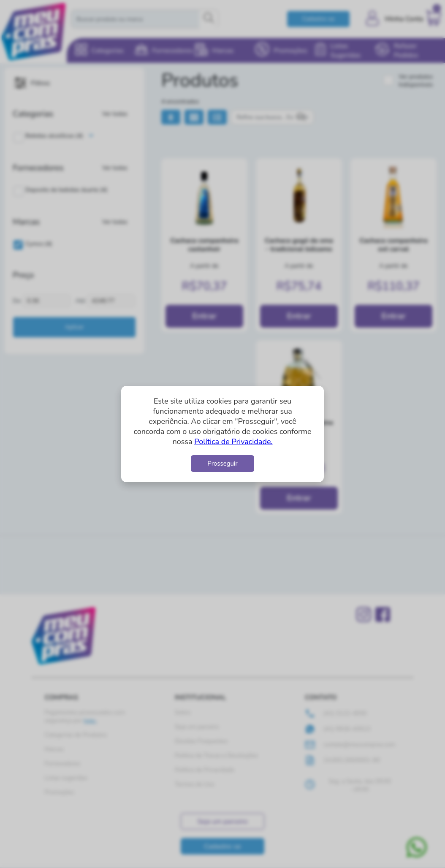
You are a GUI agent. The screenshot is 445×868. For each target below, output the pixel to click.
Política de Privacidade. (233, 442)
